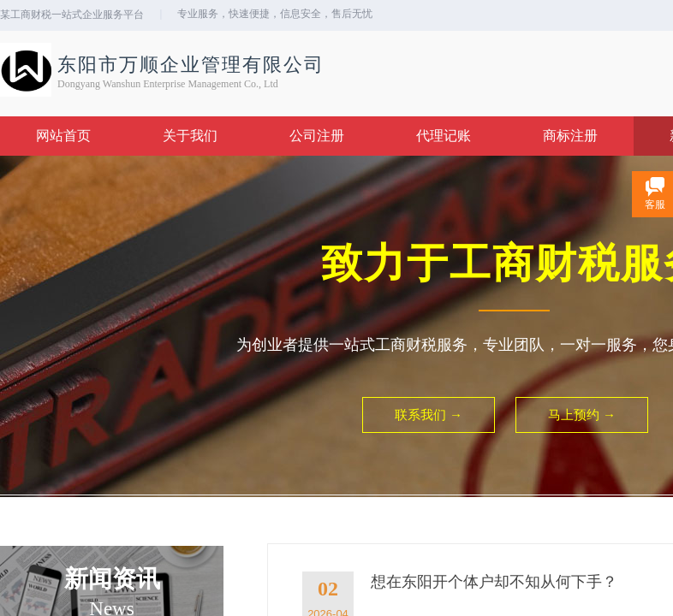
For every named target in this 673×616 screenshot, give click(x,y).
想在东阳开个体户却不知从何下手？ (494, 582)
